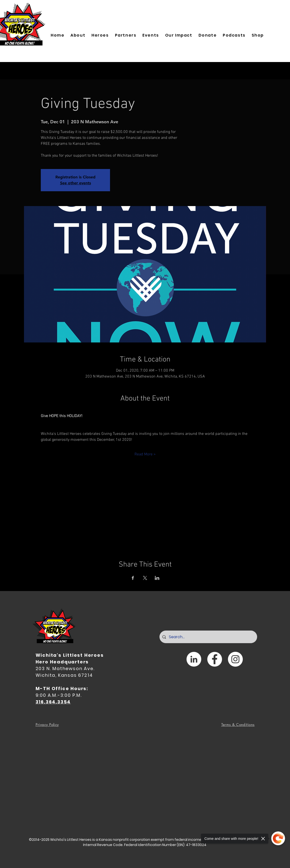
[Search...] (208, 637)
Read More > (145, 454)
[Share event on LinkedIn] (157, 578)
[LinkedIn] (194, 659)
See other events (76, 183)
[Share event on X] (145, 578)
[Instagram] (235, 659)
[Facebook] (215, 659)
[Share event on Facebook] (133, 578)
